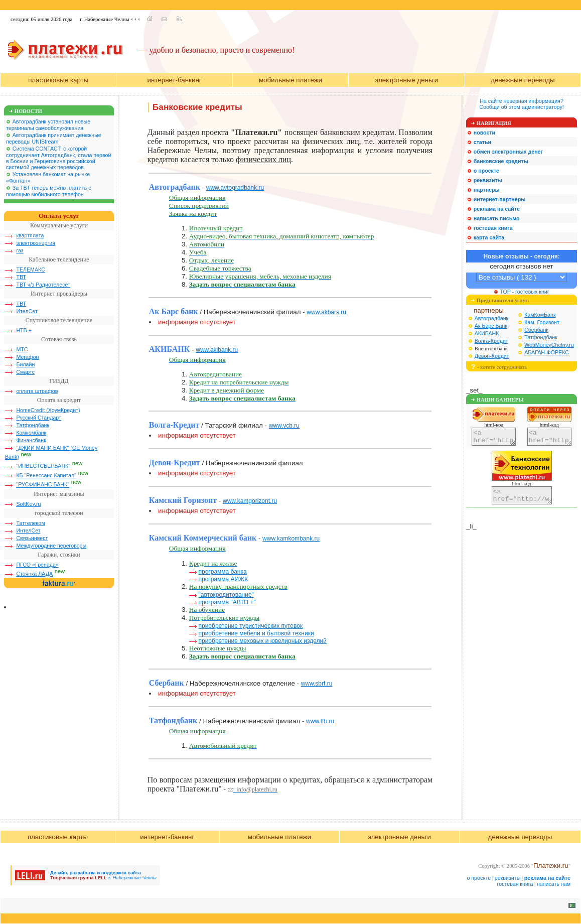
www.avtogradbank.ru (235, 188)
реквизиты (508, 878)
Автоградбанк (492, 318)
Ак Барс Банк (491, 326)
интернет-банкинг (175, 80)
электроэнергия (36, 243)
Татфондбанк (33, 425)
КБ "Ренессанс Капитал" (46, 475)
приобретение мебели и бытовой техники (256, 633)
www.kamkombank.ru (291, 539)
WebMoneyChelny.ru (549, 345)
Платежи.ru (551, 866)
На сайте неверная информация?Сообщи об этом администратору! (521, 104)
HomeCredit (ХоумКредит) (48, 410)
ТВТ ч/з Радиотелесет (43, 285)
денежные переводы (523, 80)
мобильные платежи (290, 80)
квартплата (30, 235)
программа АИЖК (223, 579)
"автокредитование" (226, 595)
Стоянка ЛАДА (34, 574)
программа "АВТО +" (227, 602)
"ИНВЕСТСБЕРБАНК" (43, 466)
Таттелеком (30, 523)
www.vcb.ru (284, 426)
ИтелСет (27, 311)
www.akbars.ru (326, 312)
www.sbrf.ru (317, 684)
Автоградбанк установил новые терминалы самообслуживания (48, 125)
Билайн (25, 364)
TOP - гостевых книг (521, 292)
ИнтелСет (28, 531)
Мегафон (27, 357)
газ (20, 250)
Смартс (25, 372)
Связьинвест (32, 538)
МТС (22, 349)
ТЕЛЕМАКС (31, 270)
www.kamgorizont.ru (250, 501)
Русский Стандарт (39, 418)
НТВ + (24, 330)
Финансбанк (31, 440)
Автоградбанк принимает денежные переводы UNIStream (54, 138)
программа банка (222, 572)
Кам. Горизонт (542, 322)
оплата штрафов (37, 391)
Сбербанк (536, 330)
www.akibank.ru (217, 350)
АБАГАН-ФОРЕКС (547, 352)
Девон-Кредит (492, 356)
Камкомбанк (31, 433)
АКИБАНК (487, 333)
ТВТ (21, 277)
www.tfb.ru (320, 721)
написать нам (554, 884)
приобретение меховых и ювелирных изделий (262, 641)
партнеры (489, 310)
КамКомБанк (540, 315)
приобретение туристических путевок (250, 626)
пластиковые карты (58, 80)
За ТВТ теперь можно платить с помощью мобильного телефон (49, 191)
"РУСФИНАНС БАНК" (43, 485)
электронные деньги (406, 80)
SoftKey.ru (28, 504)
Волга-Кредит (491, 341)
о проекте (479, 878)
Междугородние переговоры (51, 546)
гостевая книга (515, 884)
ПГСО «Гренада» (37, 565)
